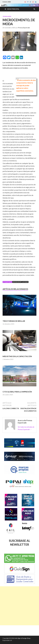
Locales (25, 282)
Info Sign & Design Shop (23, 638)
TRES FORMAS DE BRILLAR (14, 321)
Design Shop (17, 282)
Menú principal (13, 9)
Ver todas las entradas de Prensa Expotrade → (26, 428)
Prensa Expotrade (24, 28)
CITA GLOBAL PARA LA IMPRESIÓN (17, 392)
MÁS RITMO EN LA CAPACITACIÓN (17, 356)
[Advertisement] (19, 606)
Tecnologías (7, 16)
